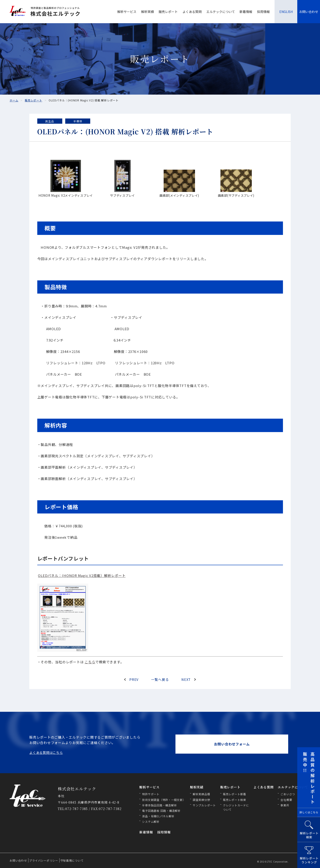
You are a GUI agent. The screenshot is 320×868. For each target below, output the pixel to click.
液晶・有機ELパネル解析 (158, 816)
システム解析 (151, 821)
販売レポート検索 (235, 800)
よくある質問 (192, 12)
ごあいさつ (288, 794)
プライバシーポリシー (44, 860)
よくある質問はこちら (46, 752)
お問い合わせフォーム (232, 744)
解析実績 (147, 12)
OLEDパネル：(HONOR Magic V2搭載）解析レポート (82, 575)
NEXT (186, 679)
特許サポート (151, 794)
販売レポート (168, 12)
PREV (134, 679)
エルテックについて (221, 12)
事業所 (285, 805)
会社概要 (286, 800)
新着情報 (246, 12)
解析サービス (127, 12)
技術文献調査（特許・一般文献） (164, 800)
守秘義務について (72, 860)
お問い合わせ (309, 12)
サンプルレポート (204, 805)
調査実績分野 (201, 800)
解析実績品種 (201, 794)
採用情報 (263, 12)
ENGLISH (286, 12)
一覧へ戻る (160, 679)
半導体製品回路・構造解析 (159, 805)
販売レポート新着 (235, 794)
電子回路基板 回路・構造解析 (161, 811)
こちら (90, 662)
